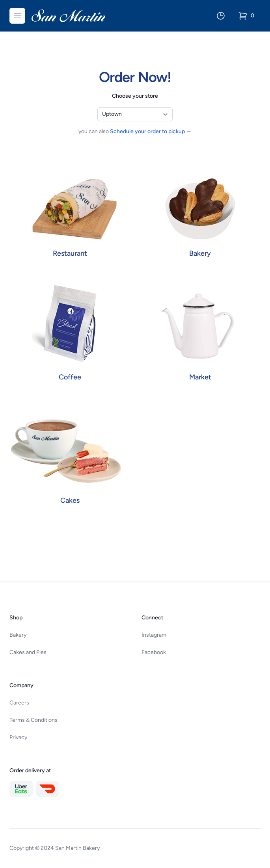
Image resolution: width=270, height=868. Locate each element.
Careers (19, 703)
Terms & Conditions (34, 720)
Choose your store (135, 96)
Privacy (18, 737)
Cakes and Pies (28, 652)
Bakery (18, 635)
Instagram (154, 635)
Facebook (154, 652)
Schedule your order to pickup (151, 131)
